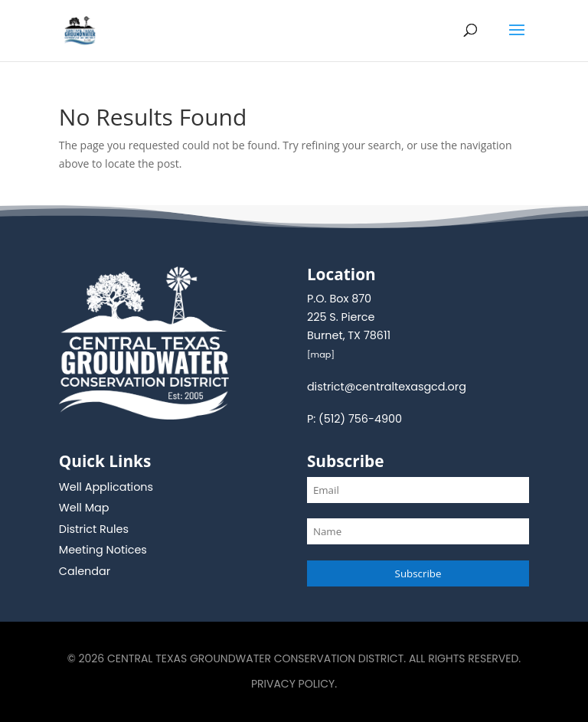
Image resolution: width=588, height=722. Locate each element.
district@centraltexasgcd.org (387, 387)
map (321, 354)
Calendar (85, 571)
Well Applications (106, 487)
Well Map (84, 508)
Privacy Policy (293, 684)
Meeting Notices (103, 550)
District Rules (94, 529)
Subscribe (418, 573)
